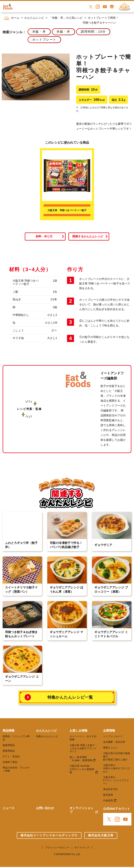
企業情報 (109, 731)
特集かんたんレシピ (47, 736)
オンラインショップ (81, 810)
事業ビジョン (110, 748)
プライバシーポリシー (57, 848)
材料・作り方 (44, 236)
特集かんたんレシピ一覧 (70, 697)
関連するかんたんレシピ (88, 236)
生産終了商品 (10, 762)
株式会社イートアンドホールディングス (49, 835)
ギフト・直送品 (11, 756)
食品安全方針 (110, 789)
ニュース (9, 808)
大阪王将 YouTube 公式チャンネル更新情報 (82, 769)
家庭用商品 (9, 745)
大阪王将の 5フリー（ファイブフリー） (116, 780)
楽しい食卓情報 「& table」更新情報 (81, 759)
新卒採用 (108, 795)
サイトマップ (82, 848)
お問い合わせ (45, 808)
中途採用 (108, 800)
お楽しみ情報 (79, 731)
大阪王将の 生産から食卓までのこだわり (117, 768)
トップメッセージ (113, 736)
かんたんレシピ (46, 731)
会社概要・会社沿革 (114, 742)
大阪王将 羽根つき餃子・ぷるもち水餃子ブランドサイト (83, 748)
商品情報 (9, 731)
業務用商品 (9, 751)
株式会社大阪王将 (101, 835)
